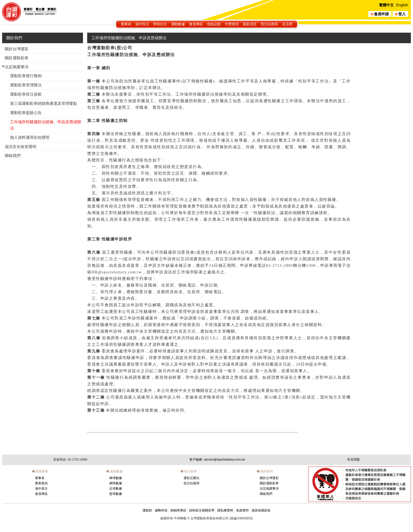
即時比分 (160, 24)
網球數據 (116, 483)
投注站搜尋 (269, 24)
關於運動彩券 (269, 483)
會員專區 (196, 24)
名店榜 (287, 24)
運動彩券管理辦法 (26, 85)
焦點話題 (214, 24)
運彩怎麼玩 (191, 478)
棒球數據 (116, 478)
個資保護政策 (261, 510)
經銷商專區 (178, 510)
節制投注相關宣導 (202, 510)
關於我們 (14, 38)
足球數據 (116, 489)
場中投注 (142, 24)
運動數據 (178, 24)
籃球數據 (116, 494)
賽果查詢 (41, 483)
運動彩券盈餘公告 (26, 113)
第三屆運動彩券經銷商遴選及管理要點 (44, 103)
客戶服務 (217, 460)
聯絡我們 (266, 494)
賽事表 (126, 24)
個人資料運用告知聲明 (30, 137)
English (402, 5)
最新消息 (250, 24)
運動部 (147, 510)
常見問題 (353, 460)
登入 (400, 14)
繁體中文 (386, 5)
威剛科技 (161, 510)
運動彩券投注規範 (26, 94)
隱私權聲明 (225, 510)
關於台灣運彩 (269, 478)
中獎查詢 (232, 24)
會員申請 (380, 14)
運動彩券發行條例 (26, 76)
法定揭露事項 (269, 489)
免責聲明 (242, 510)
